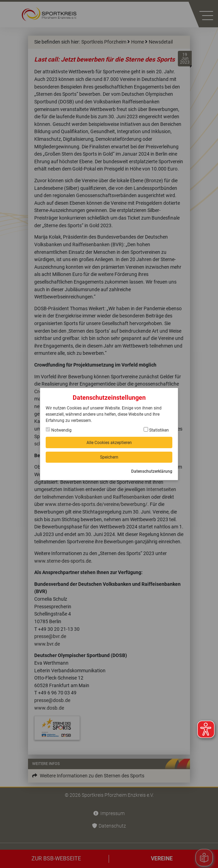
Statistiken (156, 430)
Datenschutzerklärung (152, 471)
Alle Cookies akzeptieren (109, 443)
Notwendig (59, 430)
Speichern (109, 457)
